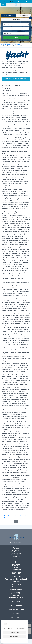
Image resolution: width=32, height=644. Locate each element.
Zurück (16, 522)
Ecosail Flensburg (16, 592)
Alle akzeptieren (14, 636)
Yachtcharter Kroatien (16, 555)
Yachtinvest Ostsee (16, 574)
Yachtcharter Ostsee (16, 552)
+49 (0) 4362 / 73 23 (16, 542)
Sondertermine (24, 16)
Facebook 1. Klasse (16, 564)
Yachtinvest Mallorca (16, 575)
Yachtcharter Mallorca (16, 553)
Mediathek (16, 563)
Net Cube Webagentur (16, 617)
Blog (16, 561)
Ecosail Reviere (16, 600)
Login (26, 1)
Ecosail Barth (16, 595)
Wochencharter (8, 16)
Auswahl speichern (15, 633)
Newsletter (16, 567)
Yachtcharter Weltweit (16, 556)
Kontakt (22, 1)
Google (10, 628)
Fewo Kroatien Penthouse (16, 611)
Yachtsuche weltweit (16, 582)
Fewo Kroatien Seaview (13, 610)
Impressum (18, 640)
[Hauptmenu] (3, 4)
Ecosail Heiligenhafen (16, 594)
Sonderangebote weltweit (16, 583)
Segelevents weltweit (16, 586)
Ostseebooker (16, 608)
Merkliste (18, 1)
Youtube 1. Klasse (16, 566)
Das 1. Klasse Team (16, 550)
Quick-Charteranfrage (16, 584)
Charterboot (16, 616)
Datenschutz (29, 622)
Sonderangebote (16, 19)
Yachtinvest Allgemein (16, 572)
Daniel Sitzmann (16, 619)
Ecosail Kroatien (16, 602)
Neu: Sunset (22, 610)
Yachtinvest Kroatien (16, 577)
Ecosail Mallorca (16, 603)
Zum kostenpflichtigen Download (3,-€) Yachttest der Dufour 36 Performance (16, 79)
